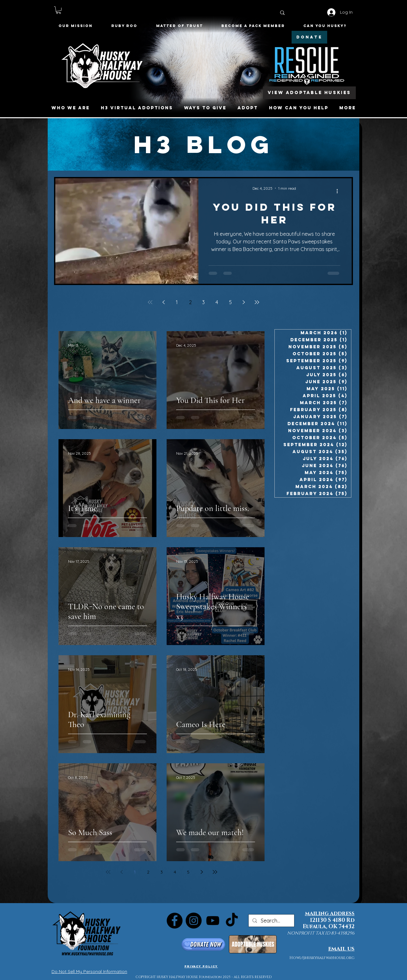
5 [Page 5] (230, 302)
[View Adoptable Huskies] (309, 93)
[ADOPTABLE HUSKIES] (253, 944)
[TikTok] (232, 921)
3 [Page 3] (203, 302)
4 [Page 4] (217, 302)
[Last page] (257, 302)
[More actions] (339, 191)
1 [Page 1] (177, 302)
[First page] (150, 302)
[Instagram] (194, 921)
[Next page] (244, 302)
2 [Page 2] (190, 302)
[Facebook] (175, 921)
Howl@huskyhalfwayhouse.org (322, 958)
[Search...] (271, 921)
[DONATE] (309, 37)
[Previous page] (163, 302)
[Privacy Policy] (201, 966)
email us (341, 949)
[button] (59, 10)
